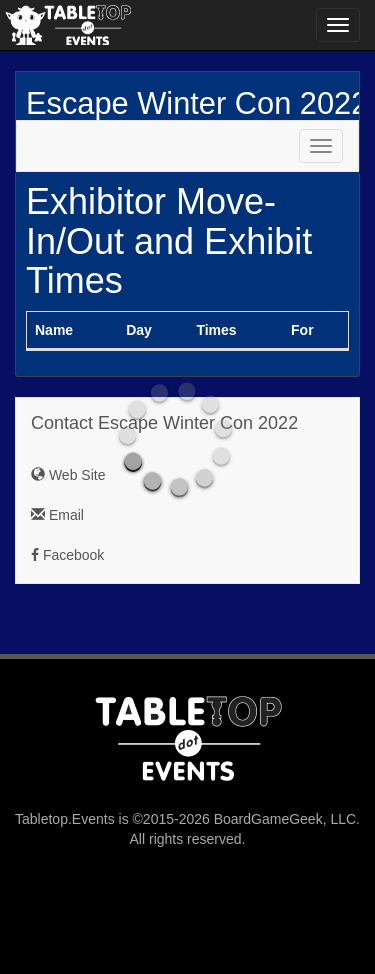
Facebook (67, 555)
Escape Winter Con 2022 (197, 103)
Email (57, 515)
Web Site (68, 475)
